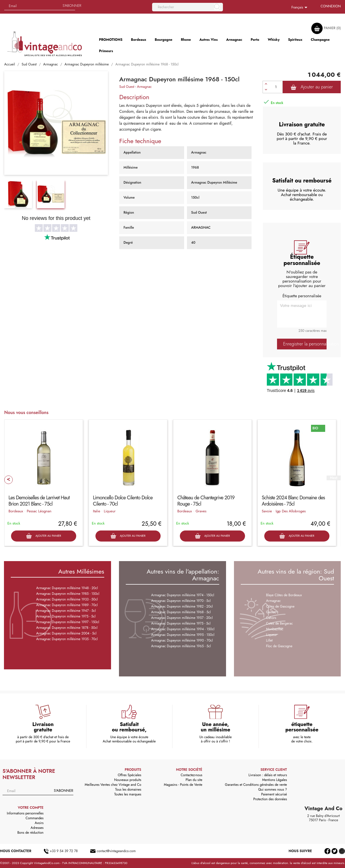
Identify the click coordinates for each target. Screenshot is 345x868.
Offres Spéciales (130, 775)
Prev (8, 480)
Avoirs (39, 823)
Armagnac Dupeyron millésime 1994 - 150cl (183, 629)
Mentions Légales (275, 780)
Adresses (37, 828)
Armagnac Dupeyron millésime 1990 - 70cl (182, 640)
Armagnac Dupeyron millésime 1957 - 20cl (182, 618)
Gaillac (271, 612)
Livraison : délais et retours (268, 775)
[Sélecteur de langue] (300, 8)
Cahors (271, 618)
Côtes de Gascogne (280, 606)
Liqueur (110, 511)
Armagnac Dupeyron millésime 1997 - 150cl (68, 622)
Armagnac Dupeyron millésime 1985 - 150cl (68, 594)
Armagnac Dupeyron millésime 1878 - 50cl (67, 628)
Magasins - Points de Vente (183, 785)
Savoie (267, 511)
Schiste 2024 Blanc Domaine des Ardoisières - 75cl (293, 501)
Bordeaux (16, 511)
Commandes (34, 818)
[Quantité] (276, 87)
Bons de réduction (30, 833)
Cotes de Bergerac (279, 623)
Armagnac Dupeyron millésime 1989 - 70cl (67, 605)
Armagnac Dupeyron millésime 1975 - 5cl (66, 616)
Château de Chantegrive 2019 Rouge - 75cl (206, 501)
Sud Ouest (127, 87)
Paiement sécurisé (274, 794)
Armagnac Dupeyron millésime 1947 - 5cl (66, 611)
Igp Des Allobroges (291, 511)
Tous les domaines (128, 790)
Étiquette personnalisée (302, 296)
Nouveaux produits (128, 780)
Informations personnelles (25, 813)
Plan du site (194, 780)
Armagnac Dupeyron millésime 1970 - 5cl (181, 601)
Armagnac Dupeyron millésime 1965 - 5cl (181, 646)
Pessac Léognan (39, 511)
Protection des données (270, 799)
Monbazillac (275, 629)
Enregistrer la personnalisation (305, 344)
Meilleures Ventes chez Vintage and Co (113, 785)
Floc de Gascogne (279, 646)
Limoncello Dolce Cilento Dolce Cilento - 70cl (123, 501)
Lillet (269, 640)
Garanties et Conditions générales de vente (256, 785)
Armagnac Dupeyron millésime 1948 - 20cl (67, 588)
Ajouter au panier (312, 87)
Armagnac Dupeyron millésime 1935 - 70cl (67, 639)
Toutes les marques (128, 794)
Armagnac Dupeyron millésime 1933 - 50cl (67, 599)
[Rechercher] (188, 7)
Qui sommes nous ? (273, 790)
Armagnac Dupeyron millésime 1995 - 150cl (183, 635)
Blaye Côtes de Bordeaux (284, 595)
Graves (201, 511)
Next (334, 478)
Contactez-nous (191, 775)
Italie (97, 511)
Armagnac (144, 87)
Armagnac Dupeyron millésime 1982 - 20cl (182, 606)
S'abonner (72, 6)
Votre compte (31, 808)
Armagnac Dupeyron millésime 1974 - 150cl (183, 595)
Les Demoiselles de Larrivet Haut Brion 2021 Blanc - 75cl (39, 501)
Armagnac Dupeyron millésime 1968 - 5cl (181, 612)
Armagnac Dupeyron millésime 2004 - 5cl (66, 633)
